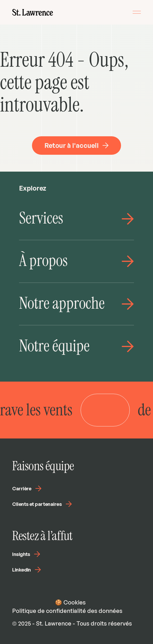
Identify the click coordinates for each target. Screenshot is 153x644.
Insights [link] (26, 554)
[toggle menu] (137, 12)
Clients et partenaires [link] (42, 504)
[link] (33, 12)
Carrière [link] (27, 488)
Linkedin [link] (27, 570)
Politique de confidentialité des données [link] (67, 611)
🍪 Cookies (70, 602)
